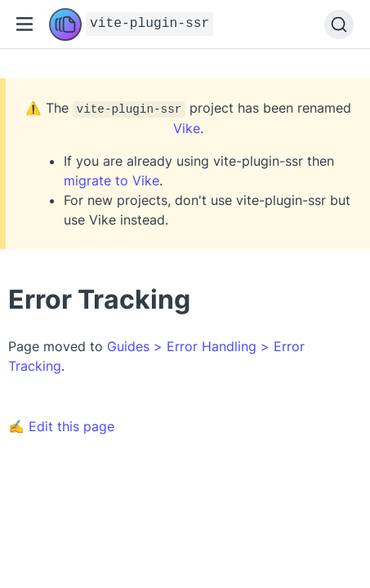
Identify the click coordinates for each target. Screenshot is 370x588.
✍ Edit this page (61, 426)
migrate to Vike (111, 180)
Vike (187, 128)
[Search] (339, 24)
